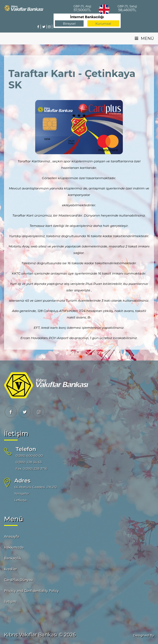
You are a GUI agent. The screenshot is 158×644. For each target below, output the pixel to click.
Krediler (11, 569)
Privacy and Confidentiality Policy (31, 591)
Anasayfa (11, 537)
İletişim (10, 602)
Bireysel (69, 23)
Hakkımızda (14, 547)
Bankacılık (13, 558)
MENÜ (144, 38)
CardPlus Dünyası (19, 580)
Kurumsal (103, 23)
